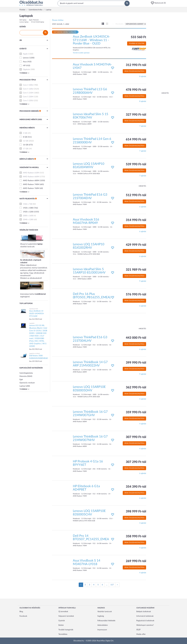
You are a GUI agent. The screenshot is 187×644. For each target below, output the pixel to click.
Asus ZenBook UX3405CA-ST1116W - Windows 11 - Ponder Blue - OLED (91, 40)
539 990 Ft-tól (136, 164)
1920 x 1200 (28, 212)
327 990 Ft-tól (136, 115)
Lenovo (26, 58)
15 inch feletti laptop (38, 22)
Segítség (101, 616)
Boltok (61, 625)
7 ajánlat (143, 126)
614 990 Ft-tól (136, 139)
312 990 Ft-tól (136, 65)
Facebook (23, 616)
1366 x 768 (28, 204)
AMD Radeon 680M (31, 181)
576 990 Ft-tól (136, 295)
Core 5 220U (28, 101)
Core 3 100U (28, 85)
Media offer (141, 634)
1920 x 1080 (28, 208)
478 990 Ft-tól (136, 90)
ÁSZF (138, 630)
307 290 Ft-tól (136, 462)
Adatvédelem (103, 625)
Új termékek (63, 612)
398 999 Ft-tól (136, 512)
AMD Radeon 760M (31, 188)
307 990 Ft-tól (136, 437)
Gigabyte (26, 69)
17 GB (26, 149)
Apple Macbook (34, 20)
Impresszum (102, 630)
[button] (159, 3)
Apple (25, 54)
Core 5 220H (28, 97)
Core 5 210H (28, 93)
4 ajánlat (143, 399)
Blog (21, 612)
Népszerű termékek (66, 616)
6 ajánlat (143, 207)
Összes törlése (58, 20)
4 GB (25, 133)
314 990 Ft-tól (136, 220)
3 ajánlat (143, 523)
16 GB (26, 145)
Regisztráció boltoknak (145, 621)
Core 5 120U (28, 89)
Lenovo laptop (24, 22)
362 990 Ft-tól (136, 387)
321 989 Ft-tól (136, 270)
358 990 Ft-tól (136, 536)
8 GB (25, 137)
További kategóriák (66, 630)
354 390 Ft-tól (136, 487)
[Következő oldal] (117, 585)
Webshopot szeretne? (145, 625)
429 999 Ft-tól (136, 245)
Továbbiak (24, 73)
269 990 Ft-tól (136, 561)
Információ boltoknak (145, 616)
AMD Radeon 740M (31, 184)
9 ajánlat (143, 281)
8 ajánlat (143, 76)
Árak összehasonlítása (134, 71)
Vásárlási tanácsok (105, 612)
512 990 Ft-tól (136, 195)
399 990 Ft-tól (136, 363)
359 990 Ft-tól (136, 412)
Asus (25, 62)
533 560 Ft (138, 37)
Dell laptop (23, 20)
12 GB (26, 141)
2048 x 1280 (28, 220)
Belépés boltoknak (144, 612)
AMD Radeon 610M (31, 173)
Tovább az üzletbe (137, 43)
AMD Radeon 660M (31, 177)
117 (112, 585)
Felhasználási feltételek (106, 621)
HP (24, 66)
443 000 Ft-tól (136, 338)
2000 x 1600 (28, 216)
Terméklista (63, 634)
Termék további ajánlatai (81, 53)
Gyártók (62, 621)
